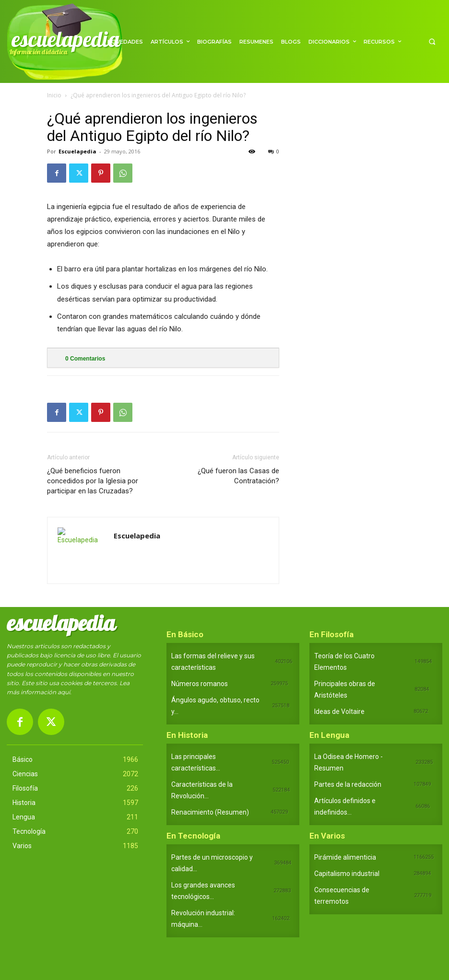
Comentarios (85, 359)
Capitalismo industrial (347, 874)
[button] (432, 41)
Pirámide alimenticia (345, 857)
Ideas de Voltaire (339, 712)
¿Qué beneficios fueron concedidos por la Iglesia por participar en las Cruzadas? (93, 481)
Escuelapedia (77, 151)
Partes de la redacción (348, 784)
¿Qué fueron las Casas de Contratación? (238, 476)
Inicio (54, 95)
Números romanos (200, 684)
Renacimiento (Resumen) (210, 812)
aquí (64, 692)
